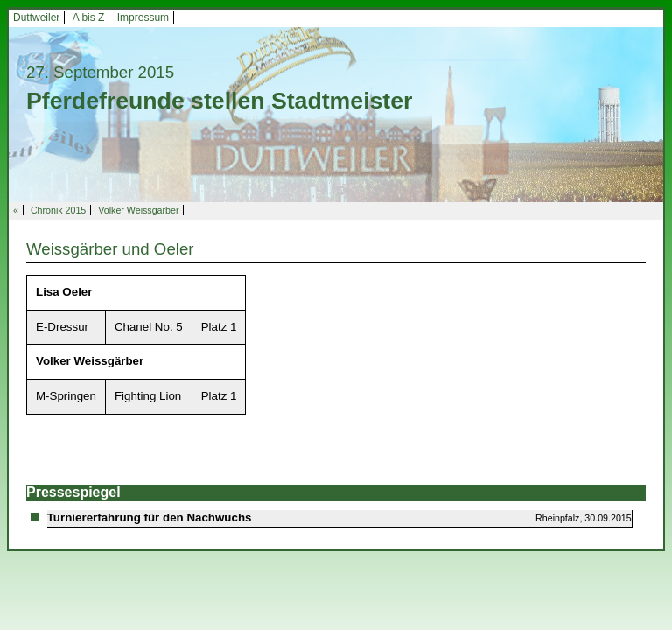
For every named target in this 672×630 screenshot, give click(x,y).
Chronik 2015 (58, 210)
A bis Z (89, 17)
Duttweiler (36, 17)
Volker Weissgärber (138, 210)
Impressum (143, 17)
